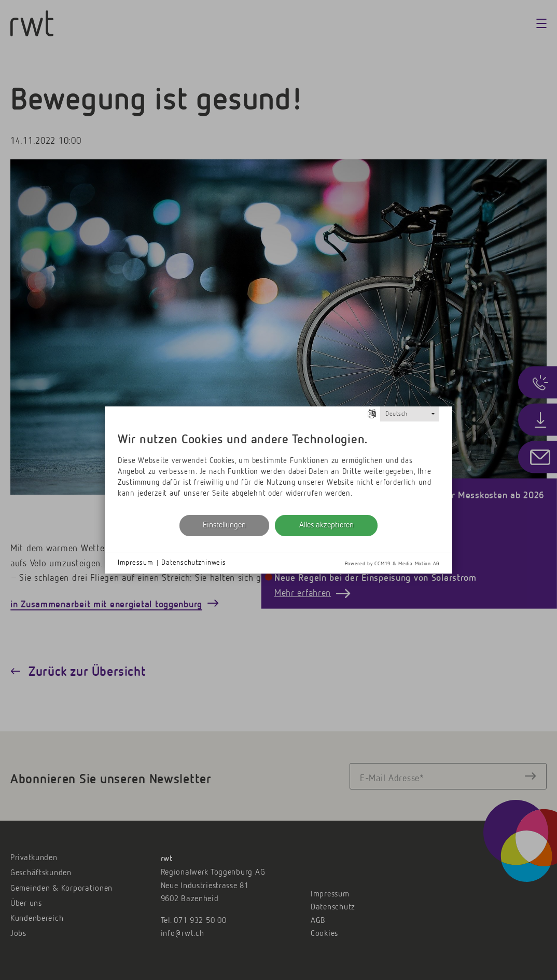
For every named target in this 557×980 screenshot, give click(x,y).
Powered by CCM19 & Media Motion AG (392, 564)
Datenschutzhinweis (193, 563)
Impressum (135, 563)
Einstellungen (224, 525)
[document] (278, 467)
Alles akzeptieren (326, 525)
